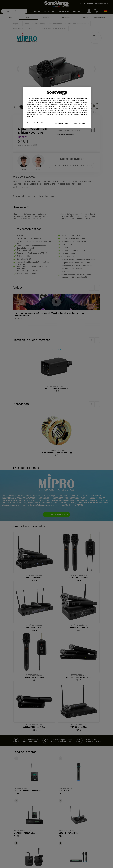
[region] (57, 107)
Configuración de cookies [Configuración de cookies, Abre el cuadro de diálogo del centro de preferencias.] (36, 123)
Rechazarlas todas (61, 123)
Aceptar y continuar (79, 123)
